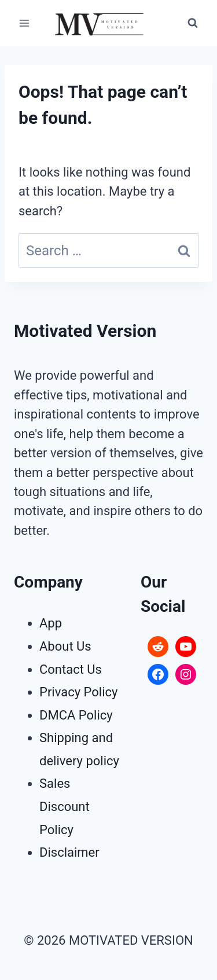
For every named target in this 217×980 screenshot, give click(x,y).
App (51, 623)
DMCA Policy (76, 715)
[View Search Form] (193, 23)
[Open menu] (25, 23)
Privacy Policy (78, 692)
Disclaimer (69, 852)
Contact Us (71, 669)
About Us (65, 646)
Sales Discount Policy (65, 806)
